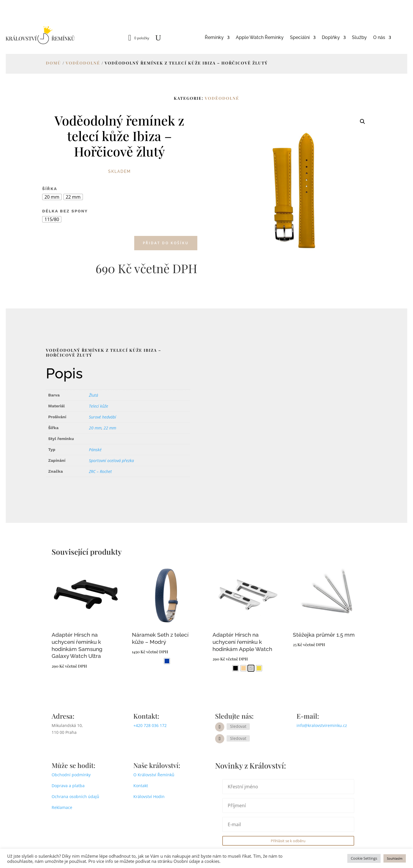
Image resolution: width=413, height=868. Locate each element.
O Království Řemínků (154, 775)
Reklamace (62, 807)
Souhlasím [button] (395, 858)
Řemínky (214, 38)
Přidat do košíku (166, 243)
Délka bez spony (65, 211)
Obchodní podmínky (71, 775)
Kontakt (141, 786)
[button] (363, 122)
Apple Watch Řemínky (260, 38)
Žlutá (93, 395)
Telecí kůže (99, 406)
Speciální (300, 38)
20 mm (95, 428)
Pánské (95, 450)
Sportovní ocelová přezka (111, 461)
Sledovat (238, 726)
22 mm (110, 428)
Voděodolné (83, 63)
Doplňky (331, 38)
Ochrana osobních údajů (75, 796)
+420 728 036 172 (150, 725)
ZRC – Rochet (100, 471)
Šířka (50, 189)
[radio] (52, 197)
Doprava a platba (68, 786)
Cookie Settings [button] (364, 858)
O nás (379, 38)
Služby (359, 38)
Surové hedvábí (103, 417)
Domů (53, 63)
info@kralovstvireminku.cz (322, 725)
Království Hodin (149, 796)
